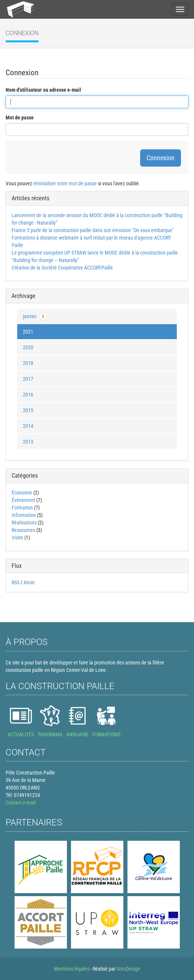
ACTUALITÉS (21, 734)
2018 (28, 363)
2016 (28, 395)
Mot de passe (20, 118)
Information (24, 515)
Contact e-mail (21, 803)
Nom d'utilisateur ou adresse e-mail (43, 90)
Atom (29, 582)
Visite (17, 538)
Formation (22, 508)
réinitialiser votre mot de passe (65, 183)
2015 (28, 410)
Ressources (23, 530)
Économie (22, 493)
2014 (28, 426)
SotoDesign (128, 969)
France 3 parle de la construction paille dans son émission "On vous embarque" (93, 230)
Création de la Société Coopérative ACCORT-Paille (62, 268)
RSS (16, 582)
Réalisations (24, 523)
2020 (28, 347)
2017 (28, 379)
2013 (28, 442)
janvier (35, 317)
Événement (24, 500)
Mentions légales (72, 969)
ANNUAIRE (77, 734)
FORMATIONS (106, 734)
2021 (28, 332)
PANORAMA (50, 734)
